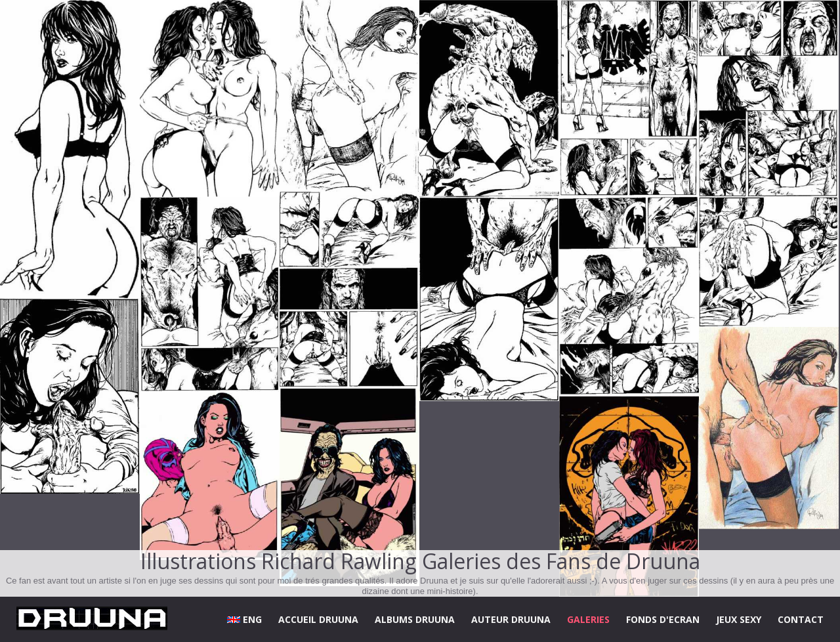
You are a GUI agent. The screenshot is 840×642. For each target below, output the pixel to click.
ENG (244, 619)
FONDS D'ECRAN (663, 619)
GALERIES (588, 619)
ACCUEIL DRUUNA (318, 619)
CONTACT (801, 619)
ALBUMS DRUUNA (415, 619)
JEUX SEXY (739, 619)
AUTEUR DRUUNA (511, 619)
